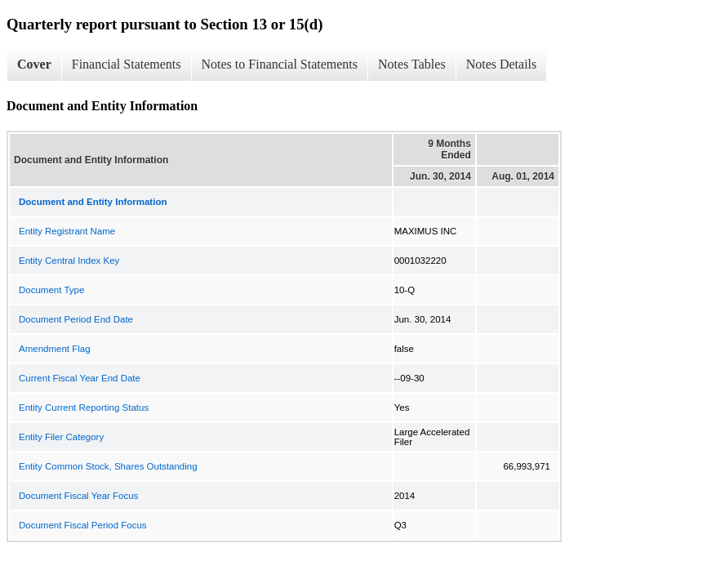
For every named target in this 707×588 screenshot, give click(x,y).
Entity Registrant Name (67, 231)
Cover (34, 64)
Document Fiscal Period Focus (83, 525)
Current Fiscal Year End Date (80, 378)
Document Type (51, 290)
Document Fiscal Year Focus (78, 496)
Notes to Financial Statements (280, 64)
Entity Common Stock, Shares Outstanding (108, 466)
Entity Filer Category (61, 437)
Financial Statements (127, 64)
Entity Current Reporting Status (84, 408)
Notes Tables (412, 64)
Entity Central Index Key (69, 261)
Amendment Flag (55, 349)
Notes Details (502, 64)
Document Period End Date (76, 319)
